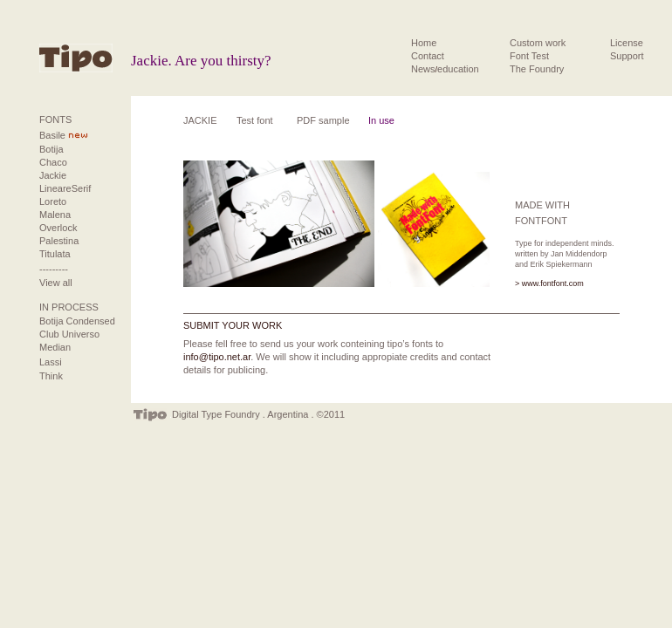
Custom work (538, 43)
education (458, 69)
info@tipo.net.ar (217, 357)
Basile (52, 135)
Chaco (53, 162)
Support (627, 56)
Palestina (59, 241)
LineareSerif (65, 188)
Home (424, 43)
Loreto (53, 201)
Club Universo (69, 334)
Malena (55, 215)
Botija (51, 149)
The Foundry (537, 69)
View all (56, 283)
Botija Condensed (77, 321)
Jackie (53, 175)
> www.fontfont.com (549, 283)
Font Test (529, 56)
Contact (428, 56)
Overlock (58, 228)
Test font (255, 120)
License (627, 43)
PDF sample (323, 120)
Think (51, 376)
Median (55, 347)
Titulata (55, 254)
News (423, 69)
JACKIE (200, 120)
